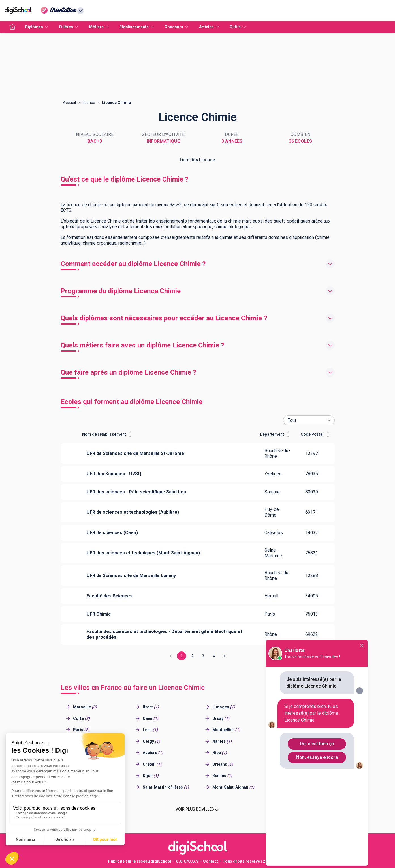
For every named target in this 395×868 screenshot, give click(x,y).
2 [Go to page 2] (192, 656)
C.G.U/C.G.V (187, 861)
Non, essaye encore (317, 757)
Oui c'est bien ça (317, 744)
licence (89, 103)
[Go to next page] (225, 656)
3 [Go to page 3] (203, 656)
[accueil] (12, 27)
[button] (198, 809)
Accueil (69, 103)
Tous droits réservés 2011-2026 (253, 861)
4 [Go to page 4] (214, 656)
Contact (211, 861)
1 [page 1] (182, 656)
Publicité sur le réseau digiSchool (140, 861)
